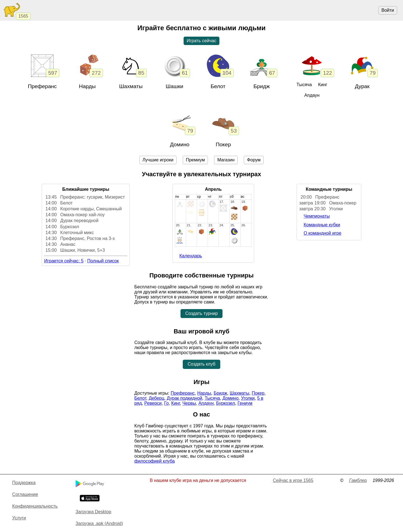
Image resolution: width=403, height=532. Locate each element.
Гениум (245, 403)
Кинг (323, 85)
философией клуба (154, 461)
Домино (180, 144)
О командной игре (323, 233)
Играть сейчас (201, 41)
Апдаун (312, 95)
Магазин (226, 160)
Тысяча (304, 85)
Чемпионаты (317, 216)
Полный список (103, 261)
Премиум (195, 160)
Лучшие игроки (158, 160)
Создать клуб (201, 364)
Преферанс (42, 86)
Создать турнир (201, 313)
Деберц (156, 398)
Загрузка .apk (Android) (99, 523)
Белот (218, 86)
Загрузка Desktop (93, 512)
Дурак (362, 86)
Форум (254, 160)
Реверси (153, 403)
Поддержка (24, 483)
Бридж (262, 86)
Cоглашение (25, 494)
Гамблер (358, 480)
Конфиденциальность (35, 506)
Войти (388, 10)
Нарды (87, 86)
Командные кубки (322, 225)
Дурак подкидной (185, 398)
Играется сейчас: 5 (64, 261)
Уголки (248, 398)
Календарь (191, 256)
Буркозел (226, 403)
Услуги (19, 518)
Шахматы (240, 393)
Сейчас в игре (293, 480)
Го (166, 403)
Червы (189, 403)
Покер (223, 144)
